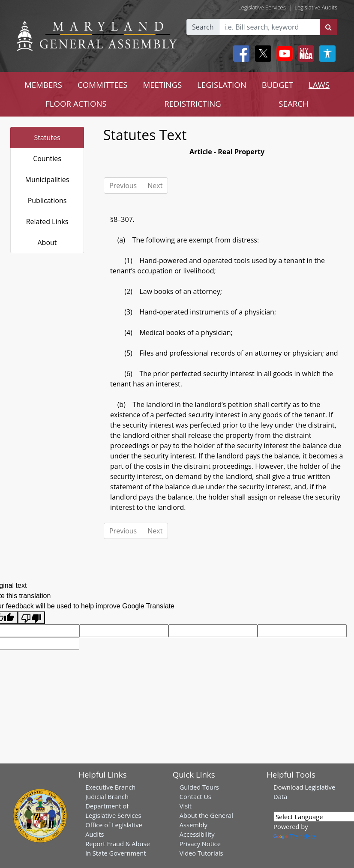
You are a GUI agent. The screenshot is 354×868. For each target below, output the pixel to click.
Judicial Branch (107, 796)
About (47, 242)
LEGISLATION (222, 85)
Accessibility (197, 834)
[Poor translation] (31, 618)
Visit (186, 806)
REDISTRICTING (193, 103)
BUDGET (277, 85)
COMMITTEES (103, 85)
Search (203, 27)
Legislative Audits (316, 7)
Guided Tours (199, 787)
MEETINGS (162, 85)
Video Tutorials (201, 853)
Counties (47, 159)
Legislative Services (262, 7)
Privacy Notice (200, 844)
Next (155, 186)
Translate (295, 836)
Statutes (47, 138)
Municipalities (47, 180)
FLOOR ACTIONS (76, 103)
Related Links (47, 221)
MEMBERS (43, 85)
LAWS (319, 85)
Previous (123, 186)
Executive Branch (110, 787)
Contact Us (195, 796)
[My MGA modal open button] (304, 54)
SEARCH (293, 103)
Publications (47, 201)
